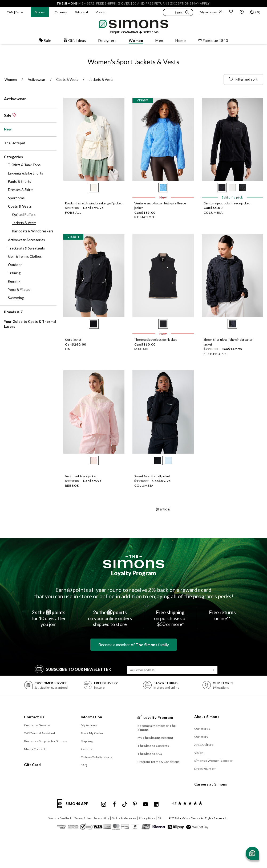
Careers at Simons (211, 784)
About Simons (207, 717)
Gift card (81, 12)
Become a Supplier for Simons (46, 741)
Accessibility (101, 818)
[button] (178, 13)
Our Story (201, 737)
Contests (153, 746)
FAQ (84, 765)
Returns (87, 749)
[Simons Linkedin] (156, 804)
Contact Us (34, 717)
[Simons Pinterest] (135, 804)
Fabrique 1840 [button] (213, 40)
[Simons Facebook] (114, 804)
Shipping (87, 741)
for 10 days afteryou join (49, 618)
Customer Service (37, 725)
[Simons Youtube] (145, 804)
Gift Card (33, 765)
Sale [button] (45, 40)
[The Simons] (134, 562)
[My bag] (255, 13)
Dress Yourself (205, 769)
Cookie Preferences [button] (124, 818)
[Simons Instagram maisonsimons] (104, 804)
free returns (157, 3)
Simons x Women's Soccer (213, 761)
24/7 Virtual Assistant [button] (40, 733)
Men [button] (159, 40)
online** (222, 615)
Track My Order (92, 733)
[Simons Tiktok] (125, 804)
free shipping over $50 (116, 3)
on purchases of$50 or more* (171, 618)
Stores (40, 12)
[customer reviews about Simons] (186, 803)
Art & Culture (204, 745)
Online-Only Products (97, 757)
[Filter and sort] (243, 80)
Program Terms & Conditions (159, 762)
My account (211, 12)
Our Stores (202, 729)
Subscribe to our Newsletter (73, 669)
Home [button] (181, 40)
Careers (61, 12)
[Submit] (213, 670)
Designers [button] (107, 40)
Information (92, 717)
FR (159, 818)
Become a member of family (134, 645)
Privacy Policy (147, 818)
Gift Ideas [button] (75, 40)
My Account (89, 725)
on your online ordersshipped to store (110, 618)
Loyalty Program (134, 573)
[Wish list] (231, 12)
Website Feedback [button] (60, 818)
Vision (100, 12)
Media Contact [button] (35, 749)
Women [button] (136, 40)
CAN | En (13, 12)
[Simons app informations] (74, 807)
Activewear (15, 99)
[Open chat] (252, 853)
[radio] (94, 188)
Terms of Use (83, 818)
